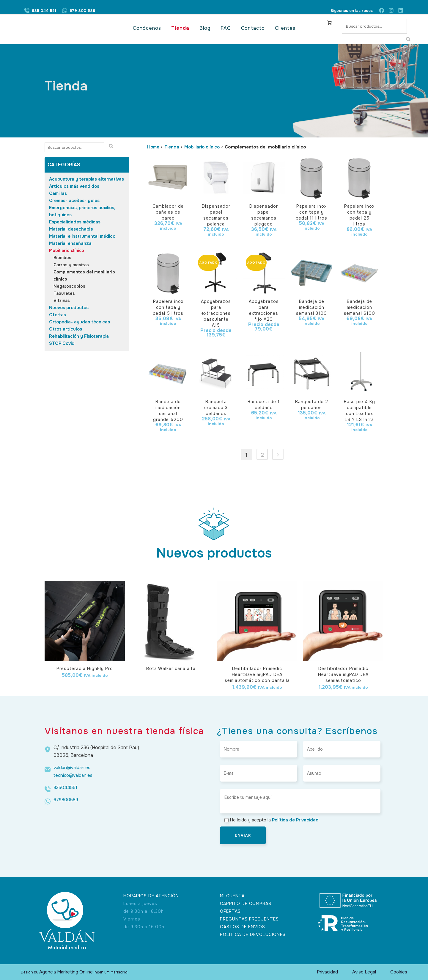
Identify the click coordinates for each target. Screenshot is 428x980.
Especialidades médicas (75, 222)
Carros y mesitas (71, 265)
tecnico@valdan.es (73, 775)
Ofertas (58, 315)
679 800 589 (82, 11)
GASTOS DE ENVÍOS (243, 927)
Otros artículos (66, 329)
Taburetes (64, 293)
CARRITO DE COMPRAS (246, 904)
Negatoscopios (69, 286)
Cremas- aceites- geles (74, 201)
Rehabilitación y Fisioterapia (79, 336)
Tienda (172, 147)
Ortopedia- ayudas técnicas (80, 322)
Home (153, 147)
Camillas (58, 193)
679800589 (66, 800)
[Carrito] (330, 23)
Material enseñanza (70, 243)
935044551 (65, 788)
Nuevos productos (69, 308)
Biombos (62, 258)
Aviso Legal (364, 972)
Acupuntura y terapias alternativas (86, 179)
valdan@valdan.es (72, 768)
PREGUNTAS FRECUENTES (249, 919)
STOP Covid (62, 343)
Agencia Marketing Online (66, 972)
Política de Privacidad (295, 820)
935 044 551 (44, 11)
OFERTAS (230, 911)
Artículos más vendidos (74, 186)
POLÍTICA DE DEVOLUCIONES (253, 934)
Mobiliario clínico (67, 251)
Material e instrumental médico (82, 236)
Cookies (399, 972)
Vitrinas (62, 300)
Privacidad (327, 972)
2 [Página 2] (262, 455)
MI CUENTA (232, 896)
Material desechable (71, 229)
